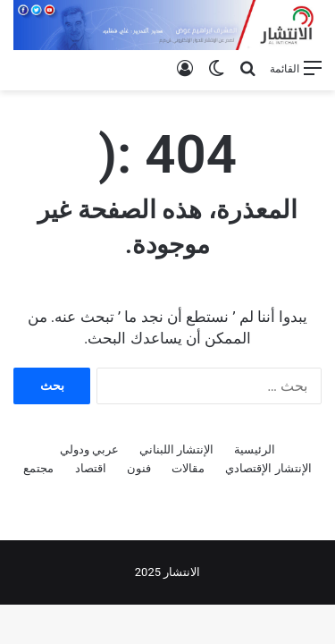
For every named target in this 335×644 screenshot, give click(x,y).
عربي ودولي (89, 449)
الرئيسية (255, 449)
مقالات (188, 468)
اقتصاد (91, 468)
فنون (139, 468)
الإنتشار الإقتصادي (268, 468)
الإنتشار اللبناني (176, 449)
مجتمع (38, 468)
